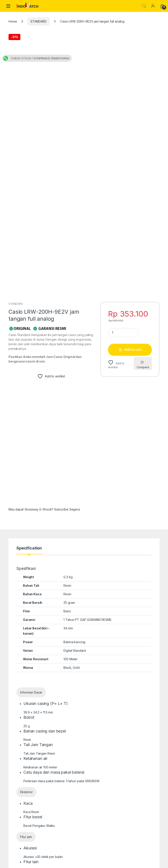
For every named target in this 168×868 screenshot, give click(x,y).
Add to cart (133, 169)
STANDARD (38, 21)
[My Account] (153, 6)
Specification (29, 368)
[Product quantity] (123, 152)
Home (13, 21)
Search (144, 6)
